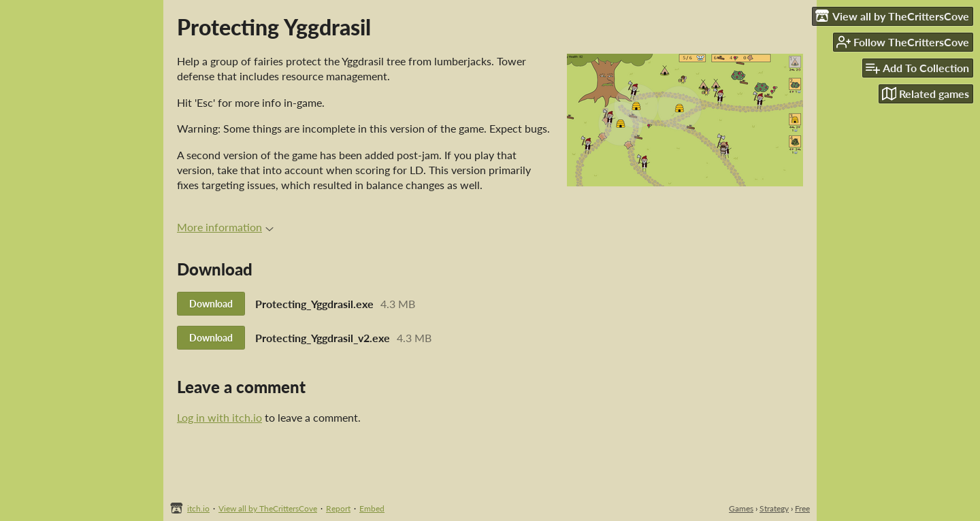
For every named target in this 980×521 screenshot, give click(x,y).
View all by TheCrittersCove (268, 508)
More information (225, 227)
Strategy (774, 508)
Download (211, 304)
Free (802, 508)
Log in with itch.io (219, 417)
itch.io (198, 508)
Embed (372, 508)
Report (338, 508)
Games (741, 508)
